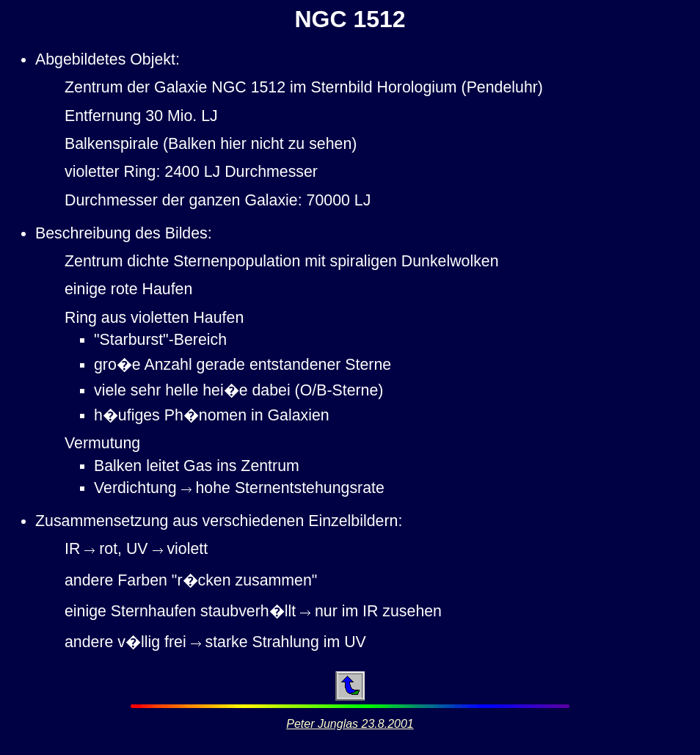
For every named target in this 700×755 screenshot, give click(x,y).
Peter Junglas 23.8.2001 (350, 724)
